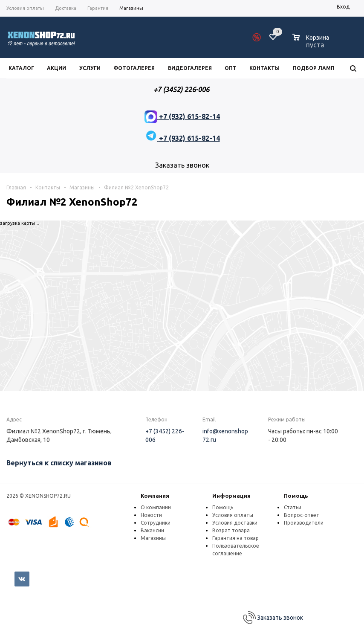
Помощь (296, 496)
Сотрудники (156, 523)
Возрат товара (231, 530)
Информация (231, 496)
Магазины (153, 538)
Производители (304, 523)
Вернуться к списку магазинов (59, 463)
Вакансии (152, 530)
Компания (155, 496)
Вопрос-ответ (302, 515)
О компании (156, 507)
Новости (151, 515)
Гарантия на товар (235, 538)
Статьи (293, 507)
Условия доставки (235, 523)
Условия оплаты (233, 515)
